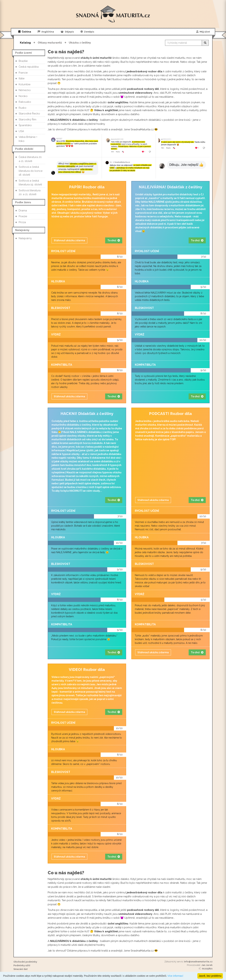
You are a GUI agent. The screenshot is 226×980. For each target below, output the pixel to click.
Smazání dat (21, 969)
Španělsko (25, 125)
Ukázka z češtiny (80, 43)
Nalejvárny (25, 238)
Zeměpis (87, 32)
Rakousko (25, 102)
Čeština (25, 32)
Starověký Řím (28, 120)
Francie (23, 73)
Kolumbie (25, 84)
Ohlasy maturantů (50, 43)
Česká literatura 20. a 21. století (30, 159)
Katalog (25, 43)
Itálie (22, 78)
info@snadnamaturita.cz (198, 962)
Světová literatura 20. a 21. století (30, 192)
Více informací (175, 976)
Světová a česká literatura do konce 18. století (31, 171)
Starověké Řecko (29, 114)
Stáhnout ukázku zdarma (69, 240)
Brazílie (23, 61)
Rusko (23, 108)
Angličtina (46, 32)
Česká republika (29, 67)
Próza (22, 222)
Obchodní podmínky (25, 962)
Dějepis (67, 32)
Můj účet (203, 32)
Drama (23, 211)
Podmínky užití (22, 965)
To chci (114, 240)
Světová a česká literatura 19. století (30, 183)
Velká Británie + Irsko (28, 139)
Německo (25, 90)
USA (21, 131)
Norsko (23, 96)
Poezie (23, 216)
